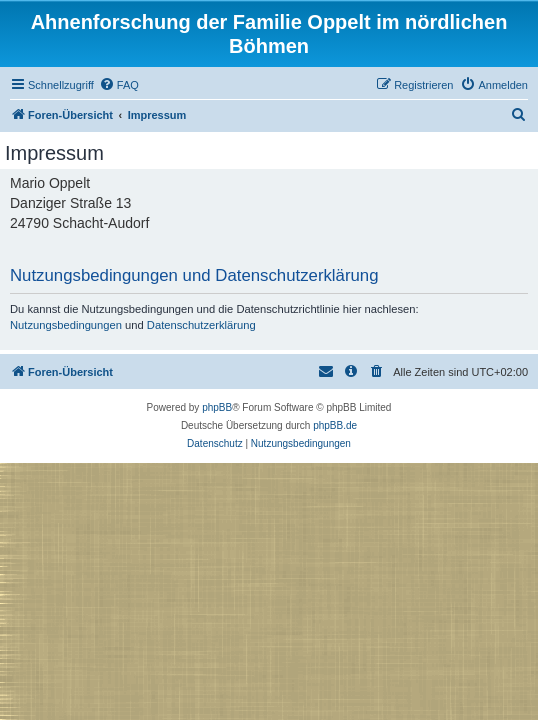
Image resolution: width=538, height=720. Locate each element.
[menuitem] (119, 85)
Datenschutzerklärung (201, 325)
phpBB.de (335, 425)
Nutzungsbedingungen (66, 325)
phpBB (217, 407)
